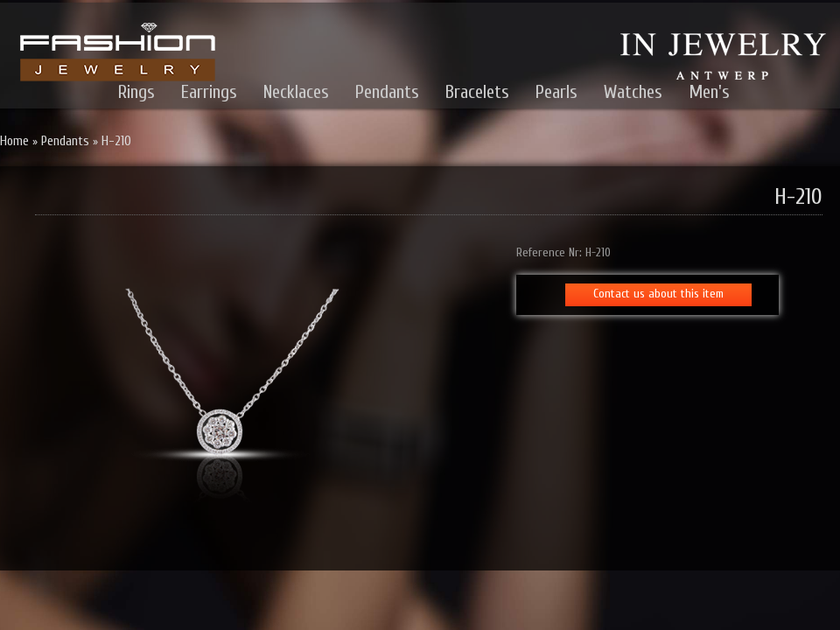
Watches (633, 92)
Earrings (209, 92)
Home (14, 141)
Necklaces (296, 92)
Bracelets (477, 92)
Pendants (387, 92)
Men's (709, 92)
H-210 (116, 141)
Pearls (556, 92)
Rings (136, 92)
